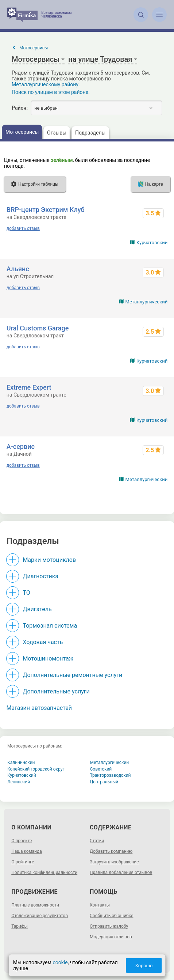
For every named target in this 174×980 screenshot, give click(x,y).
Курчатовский (152, 243)
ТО (26, 593)
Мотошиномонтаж (48, 659)
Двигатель (37, 609)
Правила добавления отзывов (121, 873)
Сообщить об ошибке (111, 916)
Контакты (100, 905)
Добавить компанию (111, 851)
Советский (101, 769)
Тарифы (20, 926)
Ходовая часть (43, 642)
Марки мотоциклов (49, 560)
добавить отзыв (23, 228)
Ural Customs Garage (38, 328)
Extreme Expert (29, 387)
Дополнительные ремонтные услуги (72, 675)
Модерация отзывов (111, 937)
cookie (60, 962)
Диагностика (40, 576)
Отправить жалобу (109, 926)
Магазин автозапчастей (39, 708)
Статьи (97, 841)
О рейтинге (23, 862)
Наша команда (27, 851)
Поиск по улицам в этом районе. (51, 92)
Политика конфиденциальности (44, 873)
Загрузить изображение (114, 862)
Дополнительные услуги (56, 691)
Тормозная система (50, 626)
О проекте (22, 841)
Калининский (21, 763)
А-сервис (21, 447)
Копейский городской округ (36, 769)
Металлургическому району (45, 84)
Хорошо (144, 966)
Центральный (104, 782)
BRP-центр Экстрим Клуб (46, 210)
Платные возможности (35, 905)
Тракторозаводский (111, 775)
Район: (20, 108)
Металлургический (147, 302)
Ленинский (19, 782)
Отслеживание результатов (40, 916)
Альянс (18, 269)
